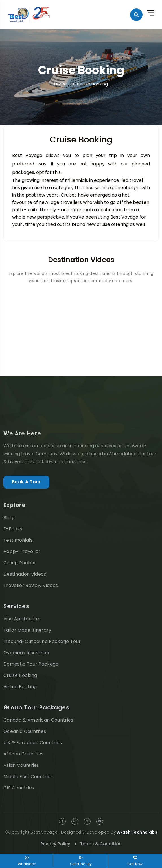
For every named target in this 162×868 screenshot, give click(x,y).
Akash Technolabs (137, 832)
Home (61, 84)
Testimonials (18, 540)
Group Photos (19, 563)
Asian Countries (21, 765)
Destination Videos (25, 574)
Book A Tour (26, 482)
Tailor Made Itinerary (27, 630)
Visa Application (22, 619)
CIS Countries (19, 788)
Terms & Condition (101, 844)
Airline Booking (20, 687)
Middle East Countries (28, 777)
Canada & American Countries (38, 720)
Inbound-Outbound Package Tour (42, 641)
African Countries (23, 754)
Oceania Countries (25, 731)
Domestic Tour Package (31, 664)
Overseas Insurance (26, 653)
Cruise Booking (20, 675)
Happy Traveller (22, 551)
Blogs (10, 518)
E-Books (13, 529)
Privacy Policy (55, 844)
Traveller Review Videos (31, 585)
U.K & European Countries (33, 743)
